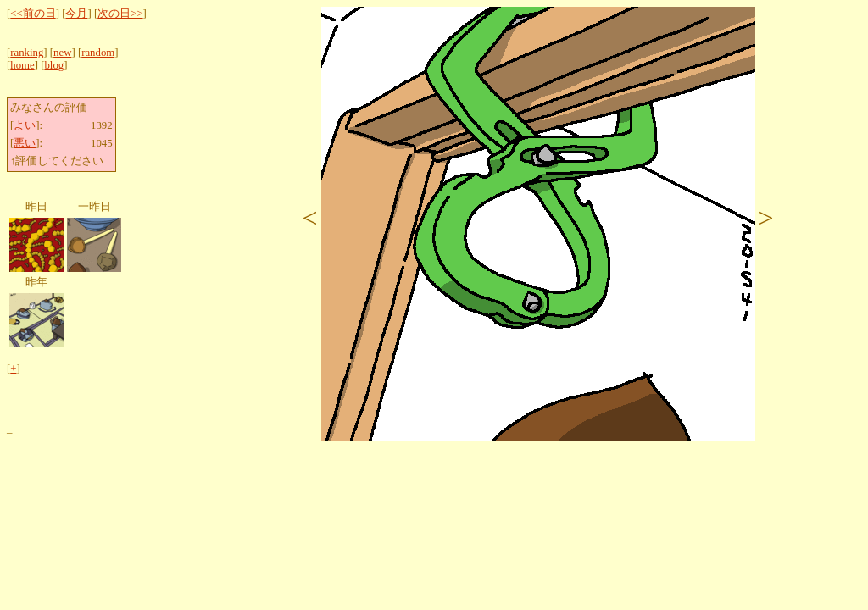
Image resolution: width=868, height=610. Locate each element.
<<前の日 (33, 14)
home (22, 65)
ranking (27, 53)
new (62, 53)
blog (54, 65)
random (98, 53)
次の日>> (120, 14)
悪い (25, 143)
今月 (76, 14)
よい (25, 125)
